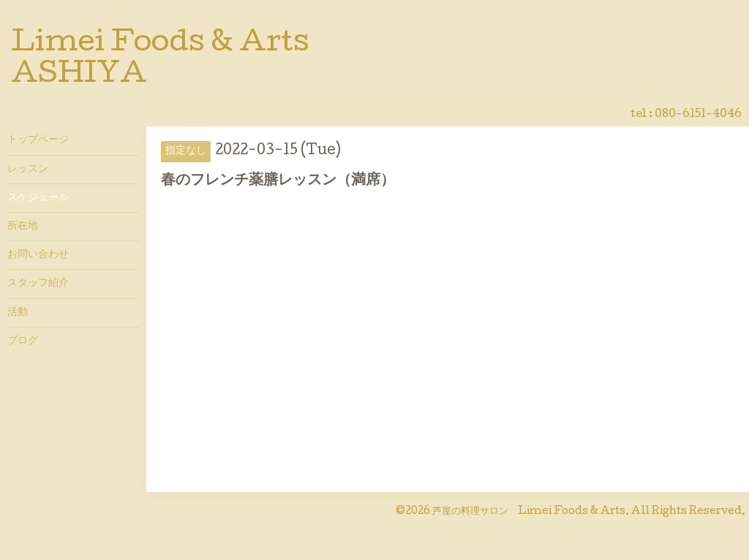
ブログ (23, 341)
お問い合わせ (38, 255)
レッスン (28, 170)
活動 (18, 313)
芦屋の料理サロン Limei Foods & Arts (529, 512)
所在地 (23, 227)
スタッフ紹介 (38, 284)
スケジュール (38, 198)
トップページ (38, 140)
